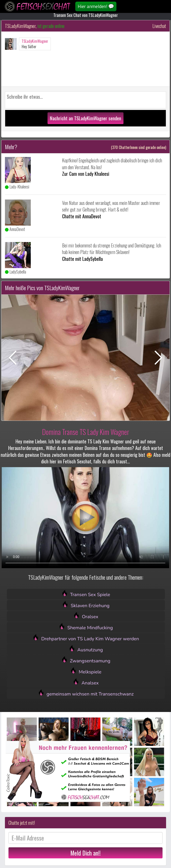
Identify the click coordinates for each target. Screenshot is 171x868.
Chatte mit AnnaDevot (82, 216)
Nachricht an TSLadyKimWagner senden (85, 118)
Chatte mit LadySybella (82, 259)
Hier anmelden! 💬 (96, 6)
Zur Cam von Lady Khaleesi (86, 174)
